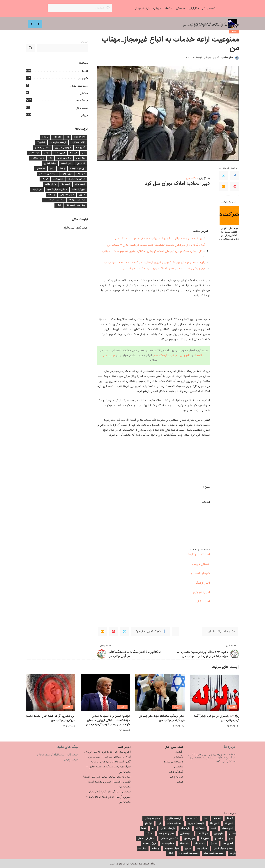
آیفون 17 (41, 142)
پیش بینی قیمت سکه (54, 200)
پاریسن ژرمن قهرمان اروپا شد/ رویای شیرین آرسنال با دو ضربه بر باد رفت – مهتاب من (154, 262)
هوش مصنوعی (67, 195)
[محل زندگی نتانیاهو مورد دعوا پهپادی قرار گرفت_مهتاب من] (160, 693)
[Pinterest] (235, 186)
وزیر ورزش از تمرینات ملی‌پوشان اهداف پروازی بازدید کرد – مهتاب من (164, 269)
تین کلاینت (66, 163)
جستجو (84, 42)
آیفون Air (81, 148)
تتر (51, 158)
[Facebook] (235, 176)
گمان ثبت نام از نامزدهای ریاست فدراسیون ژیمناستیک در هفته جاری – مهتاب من (156, 245)
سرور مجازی (67, 174)
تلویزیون (81, 163)
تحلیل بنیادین (38, 158)
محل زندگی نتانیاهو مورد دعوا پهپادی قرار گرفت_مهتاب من (162, 718)
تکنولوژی (185, 355)
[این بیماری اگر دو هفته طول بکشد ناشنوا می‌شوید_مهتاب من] (50, 693)
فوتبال (45, 179)
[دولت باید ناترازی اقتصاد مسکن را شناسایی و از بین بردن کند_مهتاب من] (229, 215)
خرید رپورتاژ (71, 760)
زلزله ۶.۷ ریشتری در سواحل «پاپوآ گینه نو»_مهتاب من (217, 718)
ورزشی (174, 355)
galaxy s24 (80, 137)
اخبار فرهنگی (202, 583)
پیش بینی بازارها (77, 200)
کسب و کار (82, 108)
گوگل (59, 205)
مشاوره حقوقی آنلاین (57, 189)
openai (57, 137)
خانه (237, 25)
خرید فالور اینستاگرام (76, 228)
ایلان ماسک (59, 153)
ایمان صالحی (227, 57)
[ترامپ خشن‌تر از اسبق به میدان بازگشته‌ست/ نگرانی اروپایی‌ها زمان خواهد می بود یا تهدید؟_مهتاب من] (105, 693)
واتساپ (52, 195)
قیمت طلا (66, 184)
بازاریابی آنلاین (64, 158)
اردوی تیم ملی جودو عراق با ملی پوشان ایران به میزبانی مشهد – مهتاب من (160, 238)
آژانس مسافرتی (78, 142)
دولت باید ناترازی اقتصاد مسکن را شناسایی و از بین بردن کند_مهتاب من (229, 234)
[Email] (223, 186)
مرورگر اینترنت (79, 189)
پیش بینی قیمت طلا (76, 205)
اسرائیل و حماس (43, 148)
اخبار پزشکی (203, 601)
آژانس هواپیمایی (58, 142)
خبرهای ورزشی (201, 564)
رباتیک (62, 169)
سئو (52, 169)
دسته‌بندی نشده (79, 86)
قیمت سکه (80, 184)
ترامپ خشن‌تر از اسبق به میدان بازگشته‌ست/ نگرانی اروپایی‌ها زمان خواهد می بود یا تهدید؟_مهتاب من (108, 720)
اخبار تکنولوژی (202, 592)
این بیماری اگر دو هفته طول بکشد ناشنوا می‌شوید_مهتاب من (51, 718)
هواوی (82, 195)
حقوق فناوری (50, 163)
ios (67, 137)
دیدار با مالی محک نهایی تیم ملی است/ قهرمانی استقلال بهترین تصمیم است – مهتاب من (107, 782)
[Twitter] (223, 176)
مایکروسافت (51, 184)
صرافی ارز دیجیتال (77, 179)
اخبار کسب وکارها (199, 554)
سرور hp (81, 174)
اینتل (46, 153)
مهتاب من (192, 178)
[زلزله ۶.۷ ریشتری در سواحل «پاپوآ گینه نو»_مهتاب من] (215, 693)
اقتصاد (234, 32)
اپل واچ (73, 153)
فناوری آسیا (58, 179)
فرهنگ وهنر (160, 355)
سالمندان (41, 169)
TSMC (45, 137)
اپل (84, 153)
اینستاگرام (34, 153)
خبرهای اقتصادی (200, 573)
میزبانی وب (37, 189)
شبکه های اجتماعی (48, 174)
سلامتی (84, 93)
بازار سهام (81, 158)
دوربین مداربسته (78, 169)
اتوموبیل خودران (63, 148)
